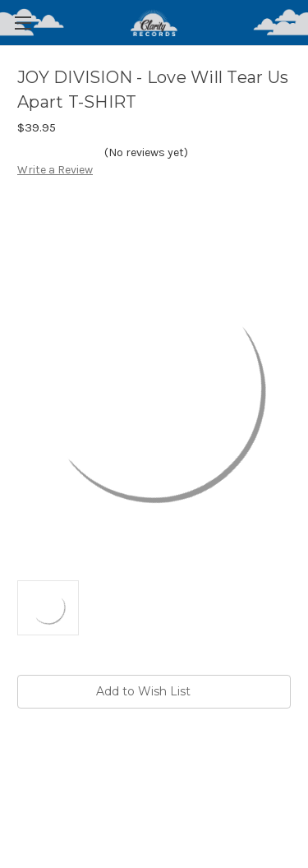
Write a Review (55, 170)
